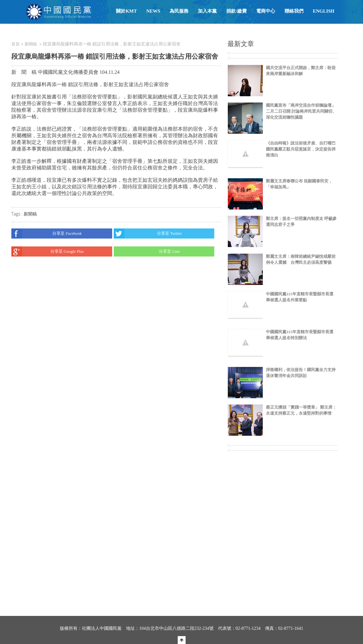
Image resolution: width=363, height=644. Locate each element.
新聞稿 (31, 44)
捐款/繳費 (236, 11)
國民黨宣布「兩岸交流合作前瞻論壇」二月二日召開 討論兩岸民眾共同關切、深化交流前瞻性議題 (301, 111)
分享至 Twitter (148, 233)
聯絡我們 (294, 11)
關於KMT (126, 11)
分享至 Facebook (46, 233)
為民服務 (179, 11)
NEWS (153, 11)
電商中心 (266, 11)
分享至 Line (147, 251)
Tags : (17, 214)
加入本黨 (207, 11)
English (324, 11)
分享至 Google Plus (48, 251)
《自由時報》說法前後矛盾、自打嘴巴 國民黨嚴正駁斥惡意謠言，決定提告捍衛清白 (301, 149)
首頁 (15, 44)
